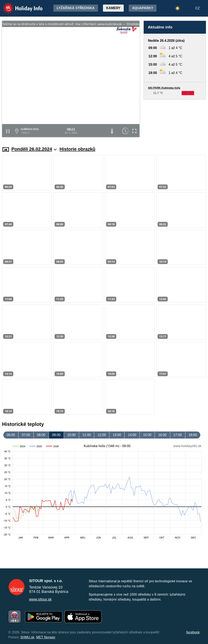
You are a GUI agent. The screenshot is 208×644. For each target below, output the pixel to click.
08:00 (41, 435)
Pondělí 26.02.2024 (34, 149)
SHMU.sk (27, 637)
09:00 (56, 435)
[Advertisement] (175, 119)
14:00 (132, 435)
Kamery (113, 8)
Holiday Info (19, 5)
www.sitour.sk (40, 599)
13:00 (117, 435)
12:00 (102, 435)
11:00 (87, 435)
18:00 (193, 435)
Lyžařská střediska (76, 8)
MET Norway (46, 637)
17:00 (178, 435)
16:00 (162, 435)
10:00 (71, 435)
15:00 (147, 435)
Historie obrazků (77, 149)
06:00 (11, 435)
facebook (193, 632)
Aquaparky (143, 8)
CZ (198, 8)
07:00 (26, 435)
